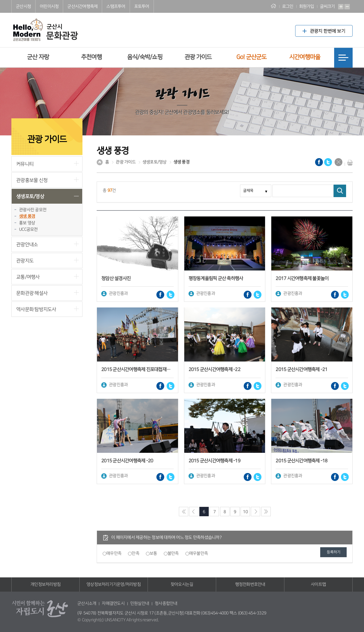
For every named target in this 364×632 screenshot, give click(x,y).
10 (245, 512)
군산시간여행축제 (82, 6)
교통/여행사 (28, 277)
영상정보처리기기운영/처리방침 (114, 584)
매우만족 (114, 553)
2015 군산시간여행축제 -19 (214, 461)
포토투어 (142, 6)
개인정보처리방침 (45, 584)
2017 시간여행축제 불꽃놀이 (302, 278)
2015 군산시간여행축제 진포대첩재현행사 (140, 369)
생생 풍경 (27, 216)
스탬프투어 (116, 6)
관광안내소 (27, 244)
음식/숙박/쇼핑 (145, 57)
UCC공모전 (28, 229)
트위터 (171, 295)
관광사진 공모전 (33, 210)
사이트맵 (318, 584)
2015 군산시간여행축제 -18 (301, 461)
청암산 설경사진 (116, 278)
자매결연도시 (113, 603)
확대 (341, 7)
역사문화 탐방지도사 (36, 309)
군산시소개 (87, 603)
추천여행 (91, 57)
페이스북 (160, 295)
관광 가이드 (198, 57)
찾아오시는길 (182, 584)
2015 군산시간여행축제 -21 (301, 369)
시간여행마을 (305, 57)
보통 (153, 553)
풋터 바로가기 (0, 0)
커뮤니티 (25, 164)
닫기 (338, 162)
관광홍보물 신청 (32, 180)
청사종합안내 (166, 603)
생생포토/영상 (30, 196)
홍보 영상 (27, 223)
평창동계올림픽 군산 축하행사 (216, 278)
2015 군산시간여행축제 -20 (127, 461)
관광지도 (25, 261)
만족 (136, 553)
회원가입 (307, 6)
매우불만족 (198, 553)
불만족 (173, 553)
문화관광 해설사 (32, 293)
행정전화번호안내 (250, 584)
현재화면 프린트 (349, 163)
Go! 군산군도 (252, 57)
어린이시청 (49, 6)
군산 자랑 (38, 57)
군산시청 (23, 6)
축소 (347, 7)
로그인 (288, 6)
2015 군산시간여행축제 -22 (214, 369)
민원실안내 (140, 603)
